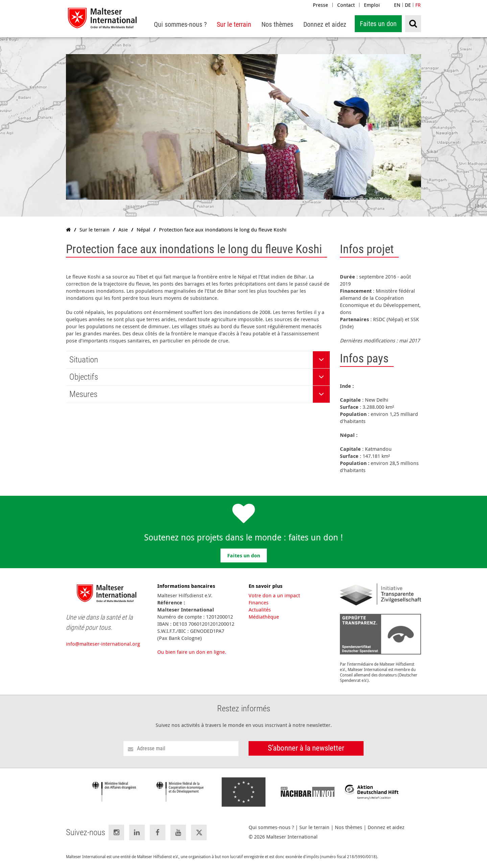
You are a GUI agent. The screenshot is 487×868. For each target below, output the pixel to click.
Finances (259, 602)
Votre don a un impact (274, 595)
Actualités (260, 609)
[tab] (198, 360)
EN (397, 5)
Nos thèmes (349, 827)
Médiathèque (264, 617)
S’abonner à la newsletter (306, 748)
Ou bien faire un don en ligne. (192, 652)
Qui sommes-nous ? (271, 827)
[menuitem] (180, 25)
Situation (84, 360)
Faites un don (378, 24)
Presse (320, 5)
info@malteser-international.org (103, 644)
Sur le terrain (314, 827)
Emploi (372, 5)
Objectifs (84, 377)
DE (408, 5)
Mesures (83, 394)
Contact (346, 5)
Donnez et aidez (386, 827)
